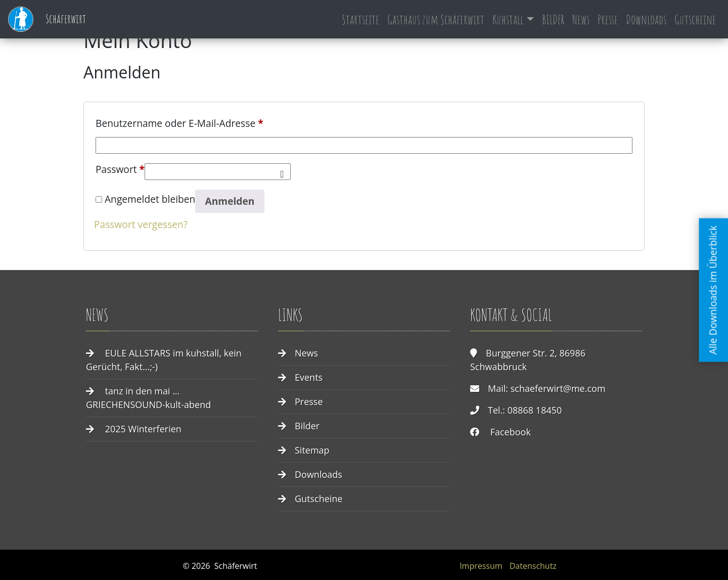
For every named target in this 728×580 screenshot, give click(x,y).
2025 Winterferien (143, 429)
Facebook (511, 432)
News (581, 19)
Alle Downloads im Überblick (713, 290)
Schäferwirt (47, 19)
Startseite (360, 19)
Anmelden (230, 201)
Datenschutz (533, 566)
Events (309, 377)
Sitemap (312, 450)
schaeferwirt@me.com (558, 388)
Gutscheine (695, 19)
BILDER (553, 19)
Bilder (307, 426)
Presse (608, 19)
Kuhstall (508, 19)
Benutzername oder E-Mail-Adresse (179, 122)
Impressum (481, 566)
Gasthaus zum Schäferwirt (436, 19)
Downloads (646, 19)
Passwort (120, 168)
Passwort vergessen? (141, 224)
